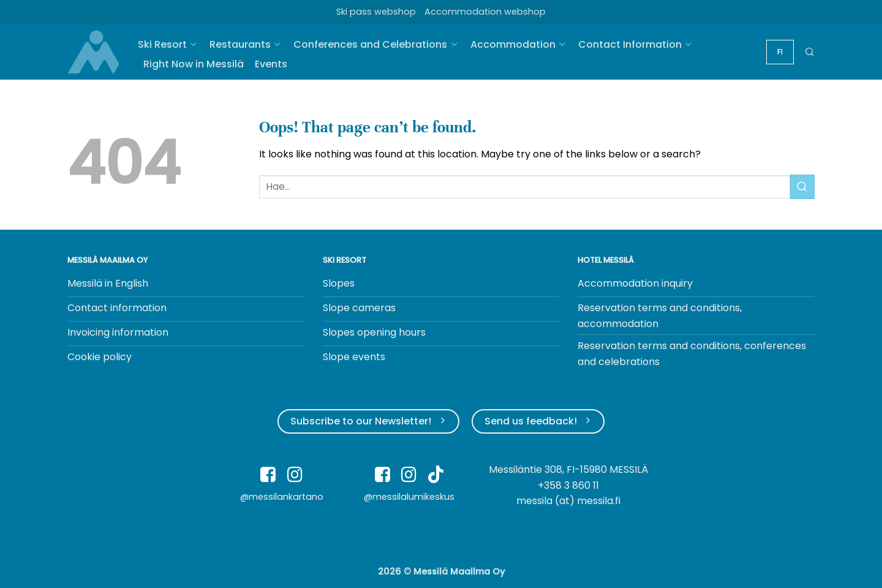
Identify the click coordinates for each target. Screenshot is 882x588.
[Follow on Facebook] (269, 476)
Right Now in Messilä (194, 64)
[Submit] (802, 187)
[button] (810, 52)
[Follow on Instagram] (295, 476)
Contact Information (636, 44)
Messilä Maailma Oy (459, 571)
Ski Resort (168, 44)
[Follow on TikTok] (436, 476)
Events (271, 64)
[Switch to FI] (780, 52)
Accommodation (519, 44)
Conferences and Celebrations (376, 44)
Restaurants (246, 44)
